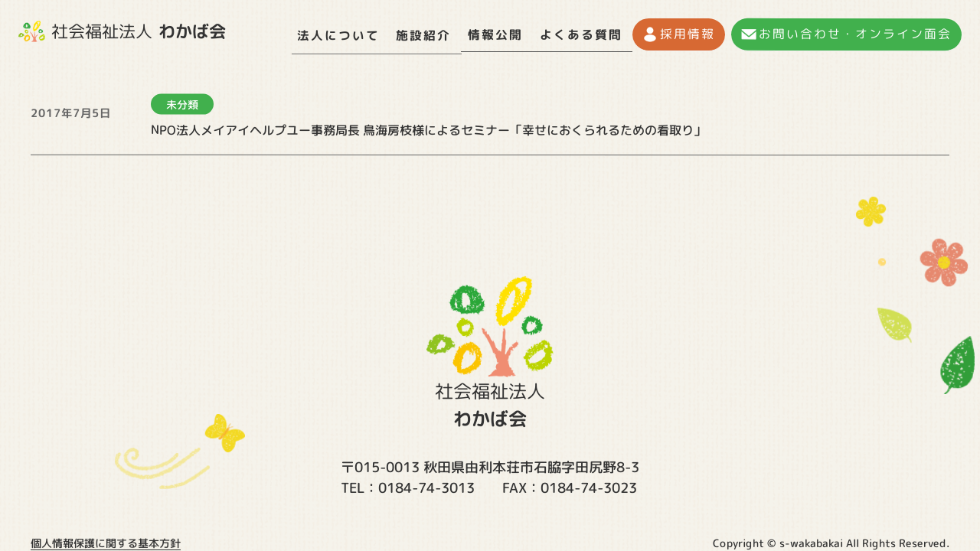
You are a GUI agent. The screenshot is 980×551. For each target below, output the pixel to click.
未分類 (182, 99)
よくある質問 (585, 34)
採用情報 (690, 34)
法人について (337, 34)
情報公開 (498, 34)
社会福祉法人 (122, 31)
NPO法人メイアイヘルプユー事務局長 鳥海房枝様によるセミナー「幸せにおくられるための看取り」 (428, 124)
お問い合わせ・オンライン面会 (856, 34)
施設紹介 (424, 34)
